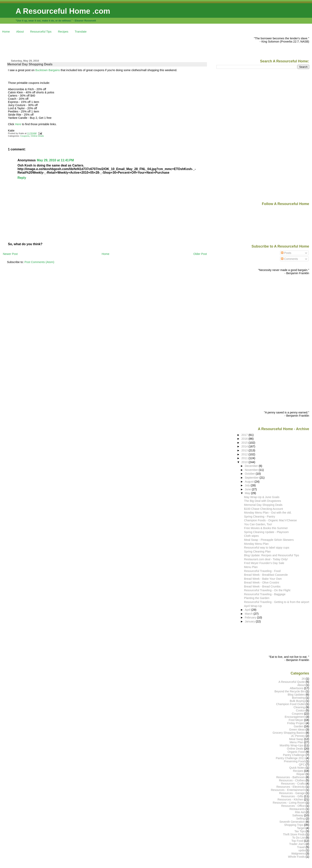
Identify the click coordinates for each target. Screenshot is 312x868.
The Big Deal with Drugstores (263, 501)
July (248, 485)
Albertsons (296, 688)
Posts (286, 253)
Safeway (298, 815)
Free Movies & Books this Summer (266, 528)
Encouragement (295, 717)
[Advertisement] (75, 46)
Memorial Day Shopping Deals (30, 64)
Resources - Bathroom (291, 777)
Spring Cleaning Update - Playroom (267, 532)
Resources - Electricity (291, 787)
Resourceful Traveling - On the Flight (267, 590)
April (248, 610)
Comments (290, 259)
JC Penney (298, 736)
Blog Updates (296, 695)
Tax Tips (300, 831)
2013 (245, 450)
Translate (81, 32)
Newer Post (10, 254)
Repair (301, 774)
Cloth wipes (252, 536)
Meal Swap (296, 739)
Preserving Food (294, 761)
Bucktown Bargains (48, 70)
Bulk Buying (297, 701)
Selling (301, 819)
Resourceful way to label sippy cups (267, 548)
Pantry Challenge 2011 (290, 758)
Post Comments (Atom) (39, 262)
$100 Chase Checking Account (264, 509)
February (251, 617)
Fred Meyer (296, 720)
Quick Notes (297, 768)
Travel (301, 847)
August (250, 482)
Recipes (63, 32)
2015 (245, 443)
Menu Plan (251, 567)
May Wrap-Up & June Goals (262, 497)
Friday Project (296, 723)
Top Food (297, 841)
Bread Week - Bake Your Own (263, 579)
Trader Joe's (297, 844)
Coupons (25, 136)
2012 (245, 454)
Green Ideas (297, 730)
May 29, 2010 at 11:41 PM (55, 160)
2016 (245, 439)
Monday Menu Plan (256, 544)
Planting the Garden (257, 598)
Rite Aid (300, 812)
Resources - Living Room (289, 803)
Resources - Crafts (293, 784)
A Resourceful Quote (292, 682)
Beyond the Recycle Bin (290, 691)
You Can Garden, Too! (258, 524)
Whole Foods (296, 857)
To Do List (298, 838)
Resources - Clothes (292, 780)
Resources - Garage (292, 793)
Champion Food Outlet (291, 704)
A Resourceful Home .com (63, 11)
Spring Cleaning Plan (257, 552)
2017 (245, 435)
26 (303, 679)
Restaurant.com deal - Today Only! (266, 559)
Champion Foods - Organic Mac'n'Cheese (271, 520)
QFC (302, 764)
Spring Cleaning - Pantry (260, 517)
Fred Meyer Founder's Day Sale (264, 563)
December (252, 466)
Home (6, 32)
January (250, 621)
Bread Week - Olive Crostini (262, 583)
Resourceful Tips (41, 32)
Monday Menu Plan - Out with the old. (268, 513)
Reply (22, 178)
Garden (298, 726)
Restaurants (297, 809)
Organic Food (296, 752)
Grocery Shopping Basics (289, 733)
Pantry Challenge (294, 755)
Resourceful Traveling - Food (262, 571)
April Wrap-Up (253, 606)
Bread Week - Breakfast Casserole (266, 575)
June (248, 489)
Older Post (200, 254)
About (20, 32)
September (252, 478)
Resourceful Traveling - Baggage (265, 594)
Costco (300, 710)
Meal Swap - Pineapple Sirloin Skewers (269, 540)
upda (302, 850)
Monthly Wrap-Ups (291, 745)
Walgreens (298, 853)
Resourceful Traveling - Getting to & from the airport (277, 602)
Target (301, 828)
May (248, 493)
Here (18, 124)
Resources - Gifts (292, 796)
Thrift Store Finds (294, 834)
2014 (245, 446)
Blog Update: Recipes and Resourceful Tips (272, 555)
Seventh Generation (292, 822)
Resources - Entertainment (288, 790)
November (252, 470)
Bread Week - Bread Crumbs (262, 586)
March (249, 614)
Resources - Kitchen (290, 799)
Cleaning (299, 707)
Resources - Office (293, 806)
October (250, 474)
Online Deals (37, 136)
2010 (245, 462)
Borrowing (298, 698)
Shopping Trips (294, 825)
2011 (245, 458)
